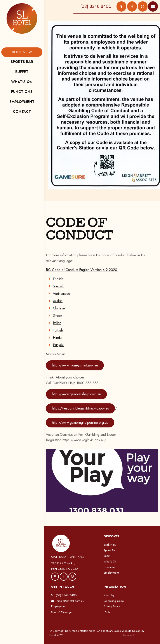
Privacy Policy (112, 606)
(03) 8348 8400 (66, 595)
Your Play (109, 595)
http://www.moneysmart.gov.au (75, 365)
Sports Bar (110, 550)
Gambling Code (114, 601)
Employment (111, 573)
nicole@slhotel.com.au (70, 601)
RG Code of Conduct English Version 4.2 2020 (82, 270)
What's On (110, 562)
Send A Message (61, 612)
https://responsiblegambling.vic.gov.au (81, 408)
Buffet (107, 556)
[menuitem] (22, 52)
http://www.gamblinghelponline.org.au (80, 423)
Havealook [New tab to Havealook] (128, 635)
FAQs (107, 612)
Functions (109, 567)
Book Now (110, 545)
